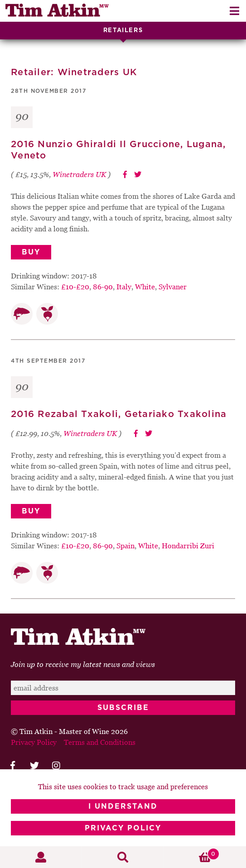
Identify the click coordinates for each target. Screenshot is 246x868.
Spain (125, 546)
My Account (41, 857)
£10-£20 (75, 287)
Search (123, 857)
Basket (192, 854)
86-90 (103, 287)
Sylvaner (173, 287)
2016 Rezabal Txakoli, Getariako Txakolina (119, 414)
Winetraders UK (79, 174)
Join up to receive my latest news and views (83, 664)
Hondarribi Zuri (188, 546)
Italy (124, 287)
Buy (31, 252)
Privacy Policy (123, 828)
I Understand (123, 806)
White (145, 287)
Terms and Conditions (100, 742)
